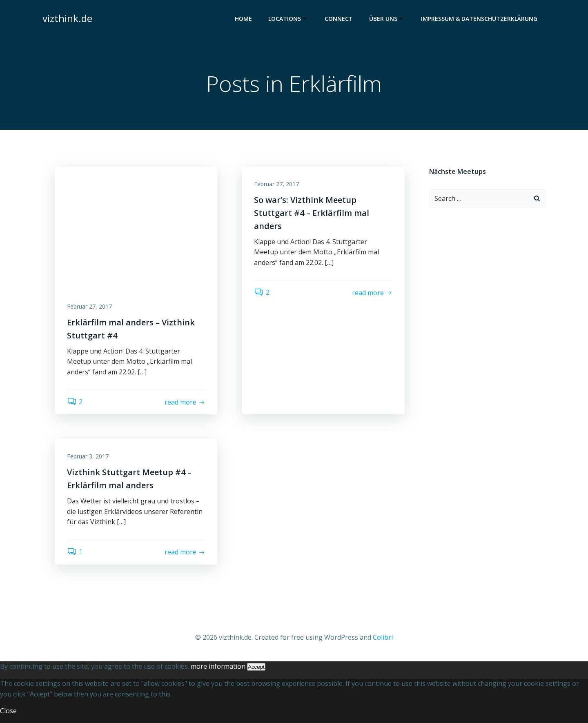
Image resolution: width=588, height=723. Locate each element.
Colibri (383, 637)
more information (218, 666)
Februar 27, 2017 (89, 306)
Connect (339, 19)
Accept (256, 667)
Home (243, 19)
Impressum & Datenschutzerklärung (479, 19)
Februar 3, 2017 (88, 456)
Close (8, 711)
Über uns (387, 19)
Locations (288, 19)
